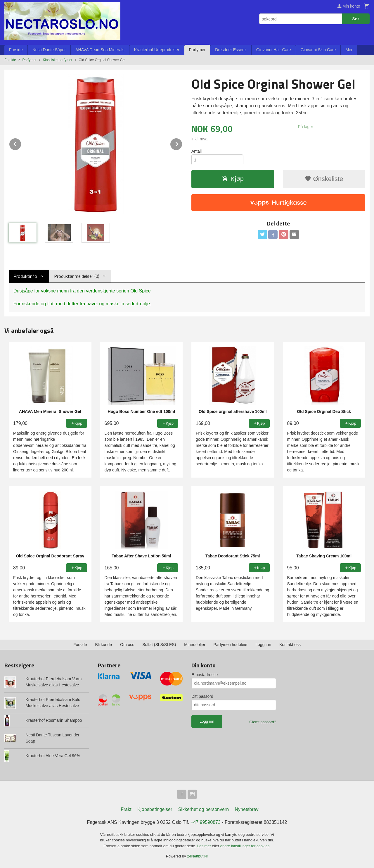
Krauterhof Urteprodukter (157, 50)
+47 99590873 (206, 822)
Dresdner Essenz (231, 50)
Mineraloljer (195, 645)
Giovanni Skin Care (318, 50)
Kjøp (233, 179)
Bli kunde (104, 645)
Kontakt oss (290, 645)
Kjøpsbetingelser (155, 809)
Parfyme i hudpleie (230, 645)
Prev (21, 143)
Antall (196, 151)
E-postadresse (205, 675)
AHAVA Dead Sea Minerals (100, 50)
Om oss (127, 645)
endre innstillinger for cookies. (245, 846)
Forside (16, 50)
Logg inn (263, 645)
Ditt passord (202, 696)
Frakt (126, 809)
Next (182, 143)
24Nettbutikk (198, 856)
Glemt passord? (263, 722)
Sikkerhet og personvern (204, 809)
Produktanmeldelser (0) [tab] (77, 276)
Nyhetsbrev (247, 809)
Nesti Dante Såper (49, 50)
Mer (349, 50)
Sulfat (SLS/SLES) (159, 645)
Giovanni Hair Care (274, 50)
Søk (356, 19)
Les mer (205, 846)
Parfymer (197, 50)
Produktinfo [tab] (25, 276)
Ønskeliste (324, 179)
